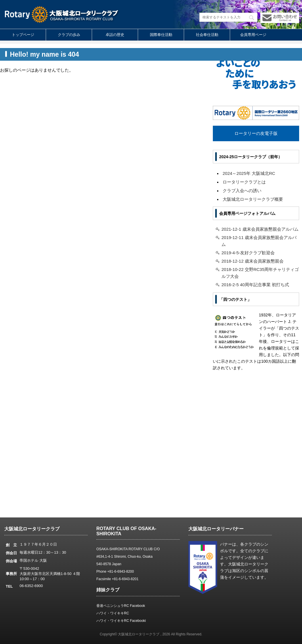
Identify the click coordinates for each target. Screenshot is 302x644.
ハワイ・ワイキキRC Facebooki (121, 621)
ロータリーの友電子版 (256, 133)
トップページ (23, 35)
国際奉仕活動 (161, 35)
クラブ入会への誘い (242, 191)
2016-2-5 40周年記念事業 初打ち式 (255, 285)
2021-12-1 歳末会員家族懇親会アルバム (260, 229)
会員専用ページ (253, 35)
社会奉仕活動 (207, 35)
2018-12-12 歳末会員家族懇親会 (253, 261)
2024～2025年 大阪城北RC (249, 173)
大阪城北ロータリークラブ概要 (253, 199)
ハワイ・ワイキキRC (113, 613)
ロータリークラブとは (244, 182)
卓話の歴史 (115, 35)
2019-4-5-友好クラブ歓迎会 (248, 253)
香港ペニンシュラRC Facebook (121, 606)
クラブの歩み (69, 35)
